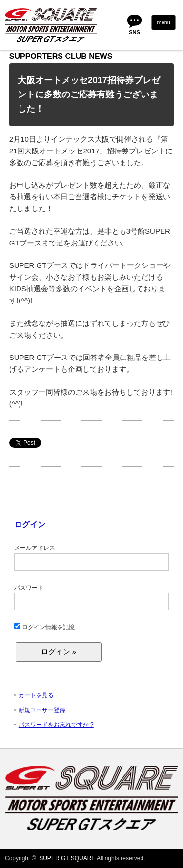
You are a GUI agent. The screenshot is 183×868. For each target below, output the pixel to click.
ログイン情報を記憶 (44, 627)
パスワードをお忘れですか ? (56, 725)
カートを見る (36, 695)
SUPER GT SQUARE (67, 858)
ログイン (30, 524)
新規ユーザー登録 (42, 710)
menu (163, 22)
